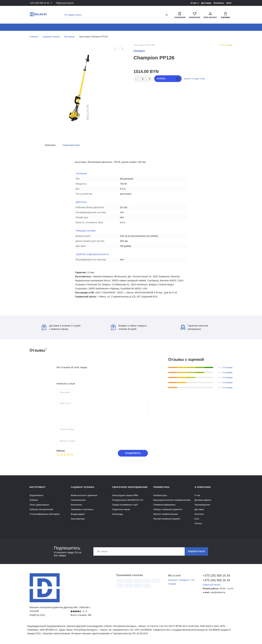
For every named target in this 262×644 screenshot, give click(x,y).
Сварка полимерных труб (125, 505)
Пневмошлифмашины (164, 505)
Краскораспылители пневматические (172, 500)
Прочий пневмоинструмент (167, 519)
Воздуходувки (78, 514)
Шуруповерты (36, 495)
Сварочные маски (121, 509)
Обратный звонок (65, 3)
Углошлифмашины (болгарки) (45, 514)
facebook (173, 580)
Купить (168, 79)
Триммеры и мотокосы (82, 509)
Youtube (172, 584)
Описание (50, 145)
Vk (192, 580)
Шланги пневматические (166, 514)
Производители (202, 505)
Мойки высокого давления (84, 495)
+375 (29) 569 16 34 (39, 3)
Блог (229, 3)
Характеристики (71, 145)
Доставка (206, 3)
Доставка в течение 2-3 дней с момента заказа (61, 327)
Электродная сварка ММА (125, 495)
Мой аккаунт (210, 15)
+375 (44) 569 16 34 (216, 580)
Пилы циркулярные (39, 505)
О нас (194, 3)
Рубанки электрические (41, 509)
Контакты (219, 3)
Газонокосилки (78, 500)
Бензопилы (76, 505)
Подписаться (196, 551)
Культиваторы (78, 519)
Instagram (184, 580)
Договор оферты (203, 500)
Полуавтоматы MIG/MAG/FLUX (128, 500)
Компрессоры (160, 495)
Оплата (198, 523)
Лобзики (34, 500)
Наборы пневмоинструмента (168, 509)
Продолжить (133, 453)
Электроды (118, 514)
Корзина (225, 15)
